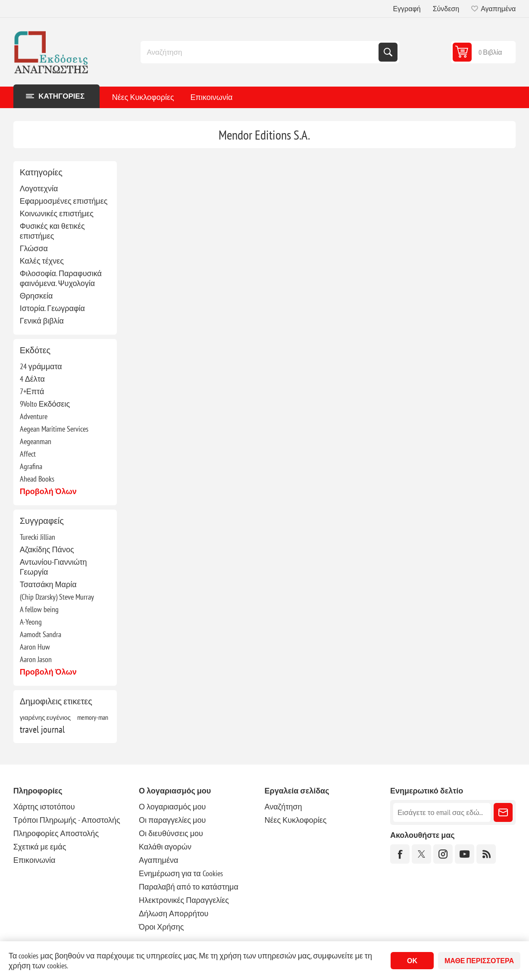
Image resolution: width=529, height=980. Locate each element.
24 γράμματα (41, 366)
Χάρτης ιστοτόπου (44, 807)
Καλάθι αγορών (165, 847)
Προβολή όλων (48, 491)
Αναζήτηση (388, 52)
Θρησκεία (36, 296)
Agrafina (31, 466)
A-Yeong (31, 622)
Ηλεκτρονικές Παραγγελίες (184, 900)
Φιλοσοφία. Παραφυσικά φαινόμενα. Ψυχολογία (61, 278)
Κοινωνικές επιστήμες (57, 213)
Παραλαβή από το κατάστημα (189, 887)
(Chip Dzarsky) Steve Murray (57, 597)
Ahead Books (37, 479)
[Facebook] (400, 854)
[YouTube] (465, 854)
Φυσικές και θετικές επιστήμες (52, 231)
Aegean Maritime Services (54, 429)
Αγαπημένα (158, 860)
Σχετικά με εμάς (40, 847)
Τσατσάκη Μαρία (48, 584)
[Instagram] (443, 854)
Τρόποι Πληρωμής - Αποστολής (67, 820)
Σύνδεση (446, 9)
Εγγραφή (407, 9)
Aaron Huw (35, 647)
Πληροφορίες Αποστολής (56, 833)
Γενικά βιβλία (42, 321)
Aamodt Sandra (41, 634)
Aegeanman (36, 441)
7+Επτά (32, 391)
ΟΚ (412, 961)
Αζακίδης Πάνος (47, 549)
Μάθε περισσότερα (479, 961)
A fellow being (39, 609)
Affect (28, 454)
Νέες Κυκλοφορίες (143, 97)
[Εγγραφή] (442, 812)
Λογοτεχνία (39, 188)
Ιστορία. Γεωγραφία (52, 308)
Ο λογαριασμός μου (172, 807)
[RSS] (486, 854)
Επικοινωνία (212, 97)
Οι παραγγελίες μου (172, 820)
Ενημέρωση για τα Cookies (181, 873)
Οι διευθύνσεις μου (171, 833)
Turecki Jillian (38, 537)
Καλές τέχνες (42, 261)
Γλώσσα (34, 248)
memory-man (93, 717)
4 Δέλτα (32, 379)
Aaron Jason (36, 659)
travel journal (42, 729)
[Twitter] (421, 854)
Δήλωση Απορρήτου (174, 913)
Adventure (34, 416)
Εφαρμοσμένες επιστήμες (64, 201)
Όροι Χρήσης (161, 927)
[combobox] (260, 52)
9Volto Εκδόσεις (45, 404)
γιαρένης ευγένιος (45, 717)
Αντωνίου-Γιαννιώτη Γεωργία (53, 567)
